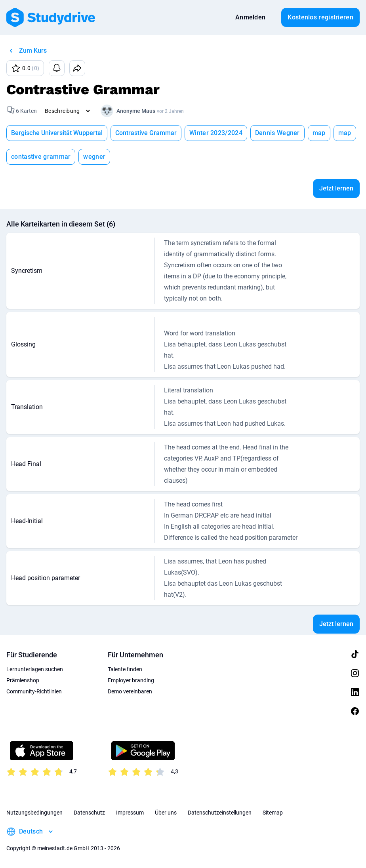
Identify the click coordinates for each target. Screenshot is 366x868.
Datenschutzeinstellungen (220, 813)
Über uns (166, 813)
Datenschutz (89, 813)
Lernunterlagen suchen (35, 669)
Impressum (130, 813)
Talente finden (125, 669)
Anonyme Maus (136, 111)
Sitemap (273, 813)
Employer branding (131, 680)
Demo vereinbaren (130, 691)
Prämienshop (23, 680)
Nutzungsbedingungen (34, 813)
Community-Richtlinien (34, 691)
